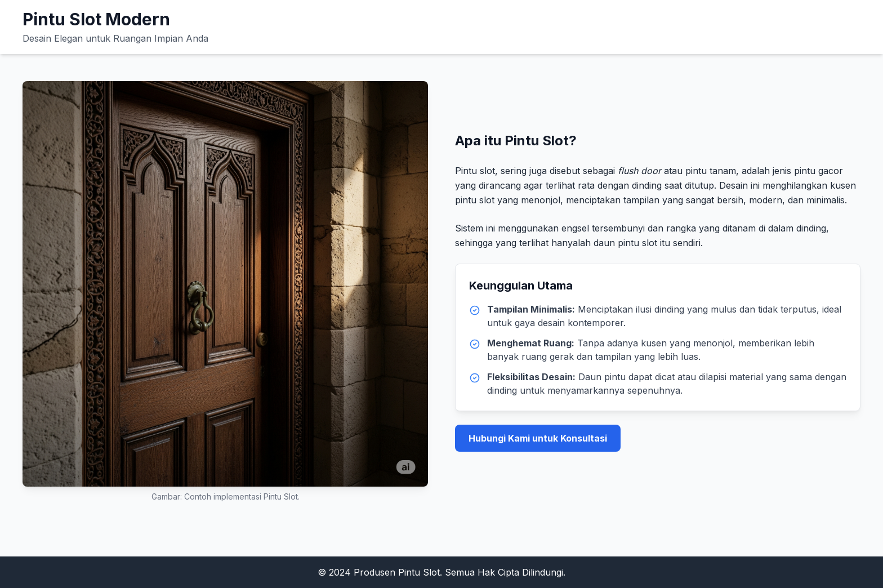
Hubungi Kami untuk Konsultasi (538, 438)
